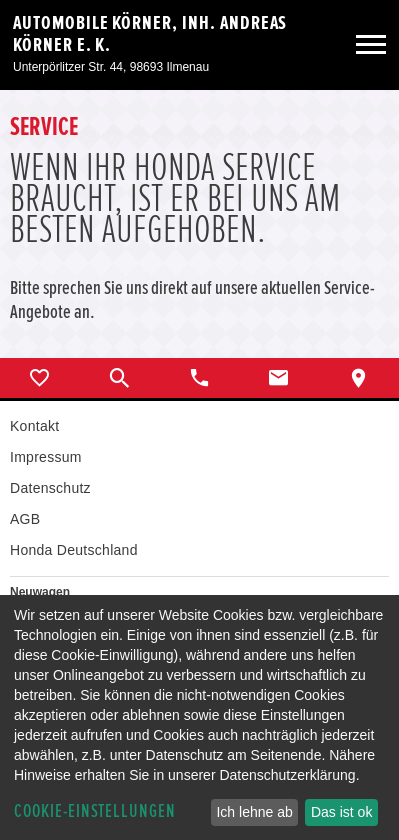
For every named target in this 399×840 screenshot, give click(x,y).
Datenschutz (50, 488)
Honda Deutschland (74, 550)
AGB (25, 519)
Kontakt (34, 426)
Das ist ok (341, 812)
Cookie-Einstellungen (95, 811)
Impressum (46, 457)
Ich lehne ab (254, 812)
